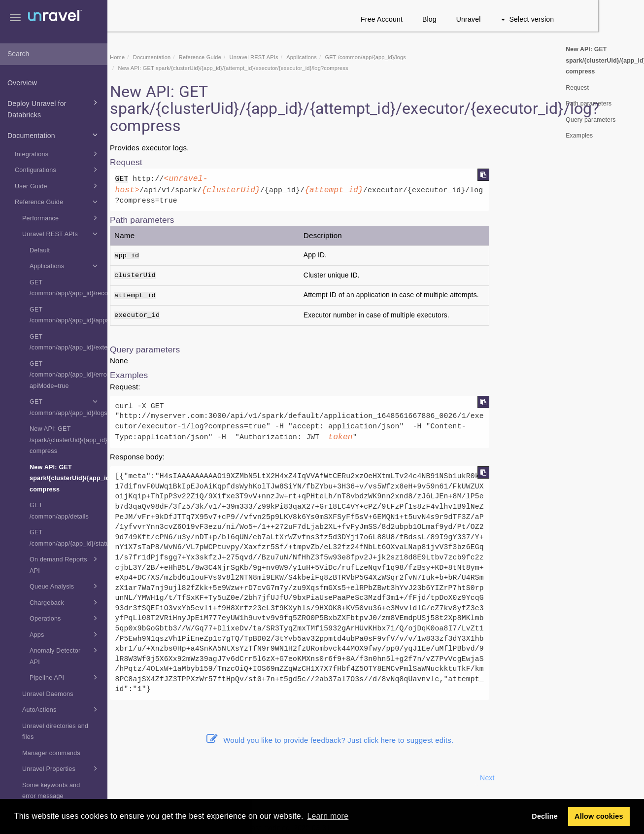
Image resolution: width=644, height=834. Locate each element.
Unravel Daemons (48, 694)
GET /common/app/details (59, 511)
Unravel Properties (61, 768)
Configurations (58, 170)
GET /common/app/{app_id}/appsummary (68, 315)
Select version (573, 19)
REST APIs (299, 57)
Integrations (58, 154)
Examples (579, 136)
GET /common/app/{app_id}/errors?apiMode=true (68, 375)
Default (40, 250)
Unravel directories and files (55, 732)
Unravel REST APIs (61, 234)
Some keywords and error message (51, 791)
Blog (475, 19)
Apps (65, 634)
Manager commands (51, 753)
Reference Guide (58, 202)
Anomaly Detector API (65, 655)
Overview (22, 83)
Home (163, 57)
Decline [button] (545, 816)
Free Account (427, 19)
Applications (65, 266)
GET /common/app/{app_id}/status (68, 538)
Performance (61, 218)
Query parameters (591, 120)
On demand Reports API (65, 564)
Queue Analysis (65, 586)
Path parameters (589, 104)
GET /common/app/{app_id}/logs (68, 406)
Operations (65, 618)
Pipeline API (65, 677)
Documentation (54, 135)
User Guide (58, 186)
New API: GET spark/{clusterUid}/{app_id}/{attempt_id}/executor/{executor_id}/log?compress (68, 478)
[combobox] (54, 54)
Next (533, 778)
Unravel (514, 19)
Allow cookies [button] (599, 816)
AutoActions (61, 709)
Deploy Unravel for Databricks (54, 108)
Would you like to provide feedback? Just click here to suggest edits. (376, 740)
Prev (134, 778)
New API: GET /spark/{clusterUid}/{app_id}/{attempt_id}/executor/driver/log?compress (68, 440)
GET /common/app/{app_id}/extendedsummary (68, 342)
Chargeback (65, 602)
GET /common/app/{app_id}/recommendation (68, 288)
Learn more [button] (328, 816)
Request (577, 88)
